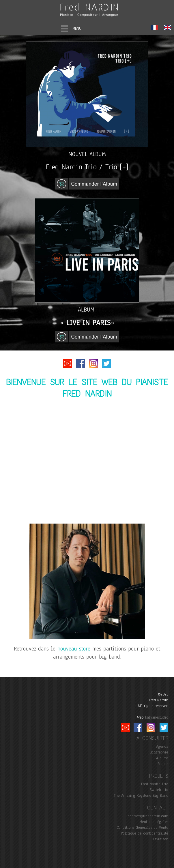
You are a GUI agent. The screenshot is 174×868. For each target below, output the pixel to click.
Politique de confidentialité (145, 833)
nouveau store (74, 649)
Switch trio (159, 790)
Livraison (161, 839)
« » (87, 323)
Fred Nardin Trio (155, 784)
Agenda (162, 747)
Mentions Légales (154, 822)
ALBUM (87, 310)
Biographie (159, 752)
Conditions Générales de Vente (142, 828)
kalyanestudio (157, 717)
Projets (163, 764)
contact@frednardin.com (148, 816)
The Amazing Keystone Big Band (141, 796)
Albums (162, 758)
